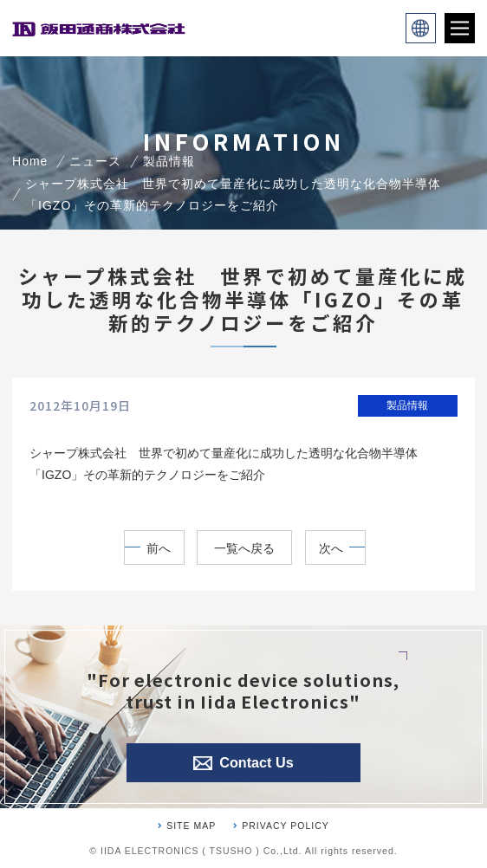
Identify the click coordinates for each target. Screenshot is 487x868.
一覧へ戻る (244, 548)
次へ (331, 548)
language (421, 28)
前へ (159, 548)
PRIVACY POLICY (286, 826)
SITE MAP (191, 826)
